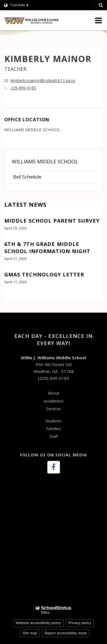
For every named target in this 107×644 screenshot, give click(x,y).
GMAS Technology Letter (44, 274)
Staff (54, 436)
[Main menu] (98, 20)
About (53, 393)
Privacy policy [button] (80, 623)
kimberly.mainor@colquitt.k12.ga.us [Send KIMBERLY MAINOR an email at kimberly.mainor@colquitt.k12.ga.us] (43, 80)
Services (53, 409)
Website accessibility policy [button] (38, 623)
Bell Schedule (27, 177)
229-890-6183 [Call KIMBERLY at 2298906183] (23, 88)
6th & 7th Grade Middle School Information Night (47, 248)
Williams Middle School (45, 161)
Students (53, 421)
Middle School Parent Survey (52, 221)
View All (13, 298)
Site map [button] (30, 633)
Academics (54, 401)
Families (53, 429)
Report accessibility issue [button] (66, 633)
